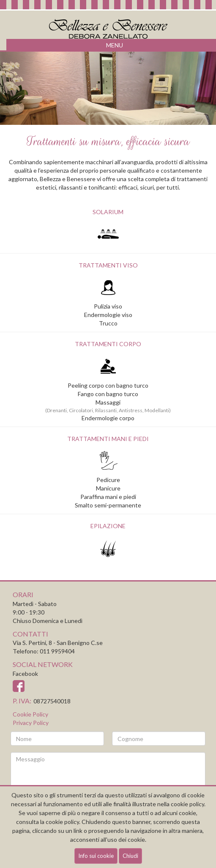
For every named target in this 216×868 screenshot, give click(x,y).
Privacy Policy (31, 723)
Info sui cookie (96, 856)
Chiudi (130, 856)
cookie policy (62, 822)
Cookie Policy (30, 714)
